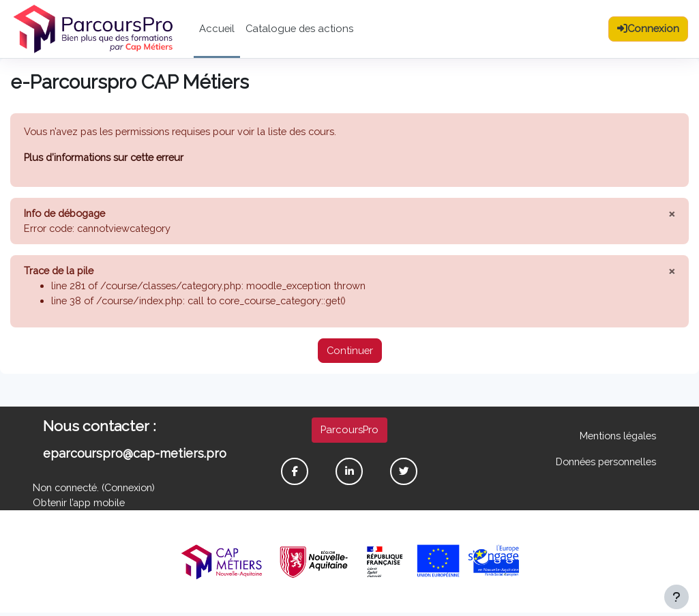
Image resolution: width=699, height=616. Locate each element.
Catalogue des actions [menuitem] (299, 28)
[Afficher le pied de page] (676, 597)
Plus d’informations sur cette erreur (105, 157)
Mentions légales (616, 438)
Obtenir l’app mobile (80, 505)
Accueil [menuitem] (217, 28)
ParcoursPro (349, 431)
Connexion (135, 490)
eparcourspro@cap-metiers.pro (135, 455)
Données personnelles (604, 464)
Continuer (350, 352)
